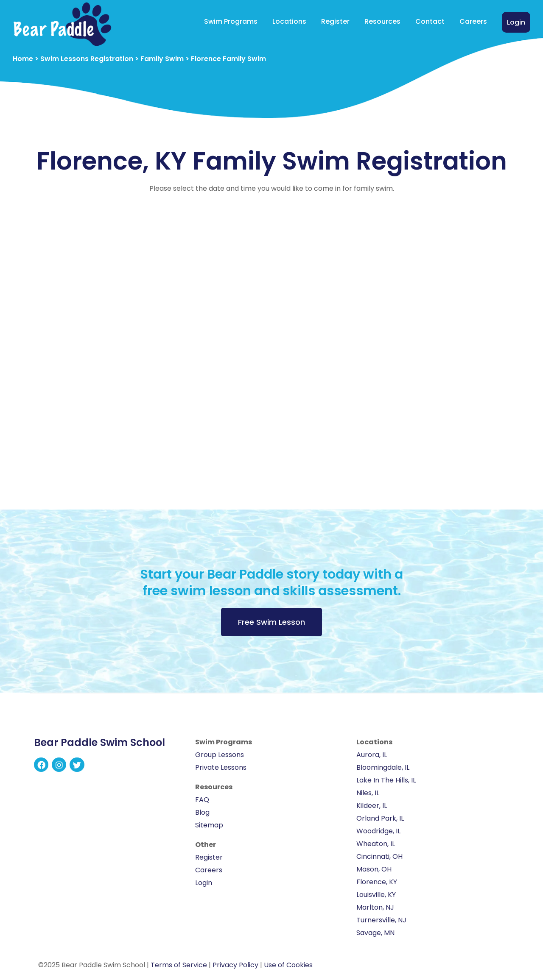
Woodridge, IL (378, 831)
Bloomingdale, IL (383, 767)
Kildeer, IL (372, 806)
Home (23, 59)
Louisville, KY (376, 895)
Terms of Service (179, 965)
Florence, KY (377, 882)
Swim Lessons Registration (87, 59)
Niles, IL (368, 793)
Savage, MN (375, 933)
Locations (289, 21)
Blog (202, 812)
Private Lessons (221, 767)
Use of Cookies (288, 965)
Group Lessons (220, 755)
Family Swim (162, 59)
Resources (382, 21)
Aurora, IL (372, 755)
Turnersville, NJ (381, 920)
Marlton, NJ (375, 907)
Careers (473, 21)
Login (516, 22)
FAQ (202, 800)
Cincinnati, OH (379, 856)
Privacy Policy (235, 965)
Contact (430, 21)
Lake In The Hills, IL (386, 780)
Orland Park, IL (380, 818)
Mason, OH (374, 869)
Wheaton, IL (376, 844)
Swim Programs (231, 21)
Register (335, 21)
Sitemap (209, 825)
